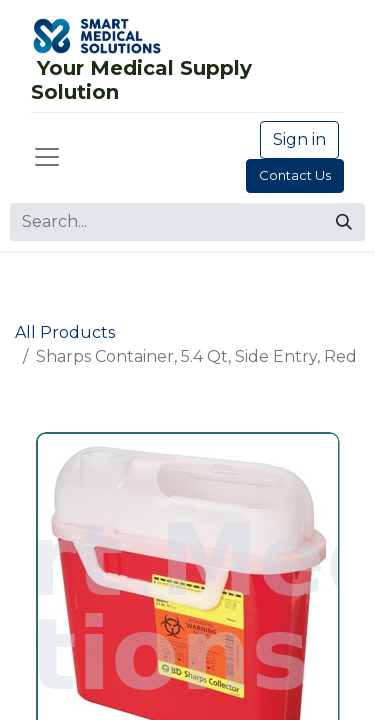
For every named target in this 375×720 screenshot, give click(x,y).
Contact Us (295, 175)
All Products (65, 332)
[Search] (344, 222)
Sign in (299, 139)
